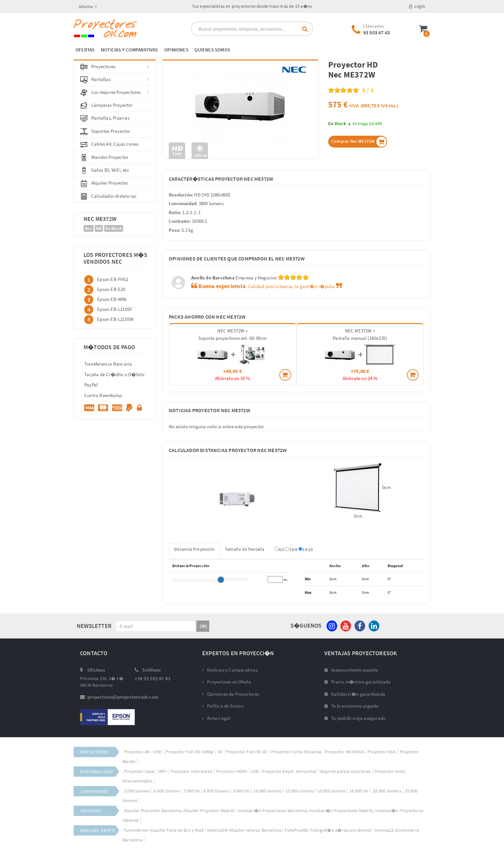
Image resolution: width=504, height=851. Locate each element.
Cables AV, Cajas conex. (110, 144)
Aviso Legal (216, 718)
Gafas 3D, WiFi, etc (105, 170)
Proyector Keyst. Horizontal (289, 771)
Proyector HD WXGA (344, 752)
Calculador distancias (108, 196)
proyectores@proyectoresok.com (123, 697)
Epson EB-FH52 (113, 279)
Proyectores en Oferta (227, 682)
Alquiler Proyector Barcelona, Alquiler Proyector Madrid (179, 810)
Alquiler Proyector (104, 183)
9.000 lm (242, 791)
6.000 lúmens (167, 791)
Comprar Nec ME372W (359, 142)
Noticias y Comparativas (230, 670)
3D (220, 752)
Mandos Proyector (104, 158)
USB (255, 771)
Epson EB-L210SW (115, 319)
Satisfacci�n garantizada (355, 694)
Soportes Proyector (105, 131)
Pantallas (115, 80)
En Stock (114, 228)
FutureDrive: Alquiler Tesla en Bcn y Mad (164, 830)
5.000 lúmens (137, 791)
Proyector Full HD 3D (247, 752)
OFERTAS (85, 50)
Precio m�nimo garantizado (357, 682)
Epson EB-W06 (112, 299)
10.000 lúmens (268, 791)
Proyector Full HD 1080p (190, 752)
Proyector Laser (140, 771)
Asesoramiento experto (351, 670)
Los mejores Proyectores (115, 93)
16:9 (291, 549)
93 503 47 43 (377, 32)
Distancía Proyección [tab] (194, 549)
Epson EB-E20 (111, 289)
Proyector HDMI (232, 771)
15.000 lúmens (332, 791)
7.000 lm (192, 791)
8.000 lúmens (216, 791)
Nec (89, 228)
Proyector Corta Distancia (296, 752)
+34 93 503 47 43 (153, 679)
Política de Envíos (223, 706)
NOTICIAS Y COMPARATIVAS (130, 50)
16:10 (306, 549)
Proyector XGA (382, 752)
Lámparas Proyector (107, 105)
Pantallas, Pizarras (105, 118)
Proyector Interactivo (191, 771)
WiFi (163, 771)
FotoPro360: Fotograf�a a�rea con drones (328, 830)
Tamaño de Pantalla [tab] (245, 549)
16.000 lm (359, 791)
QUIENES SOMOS (212, 50)
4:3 (279, 549)
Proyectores (115, 67)
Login (417, 6)
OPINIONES (176, 50)
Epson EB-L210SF (115, 309)
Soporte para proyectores (346, 771)
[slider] (221, 580)
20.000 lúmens (387, 791)
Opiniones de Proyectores (231, 694)
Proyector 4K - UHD (143, 752)
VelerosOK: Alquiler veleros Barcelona (244, 830)
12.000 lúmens (300, 791)
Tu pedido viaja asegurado (355, 718)
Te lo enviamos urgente (351, 706)
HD (99, 228)
